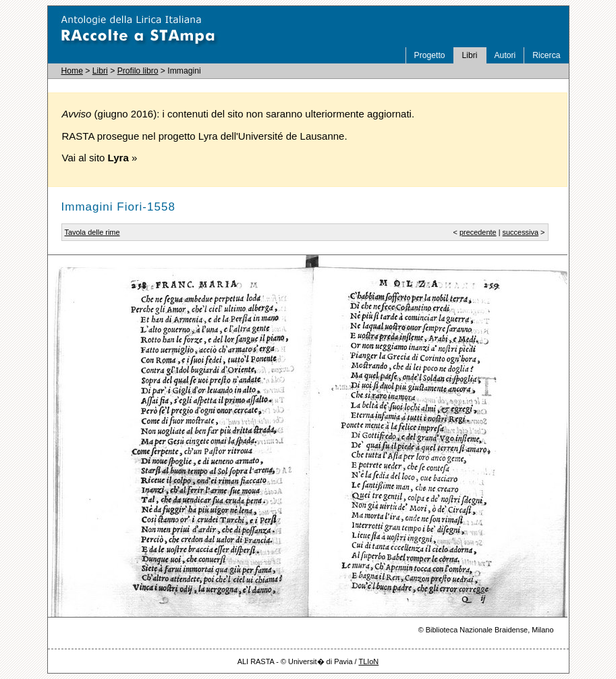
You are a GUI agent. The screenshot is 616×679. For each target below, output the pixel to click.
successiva (521, 232)
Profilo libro (138, 71)
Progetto (430, 55)
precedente (478, 232)
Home (72, 71)
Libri (470, 55)
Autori (505, 55)
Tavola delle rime (92, 232)
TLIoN (368, 661)
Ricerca (546, 55)
